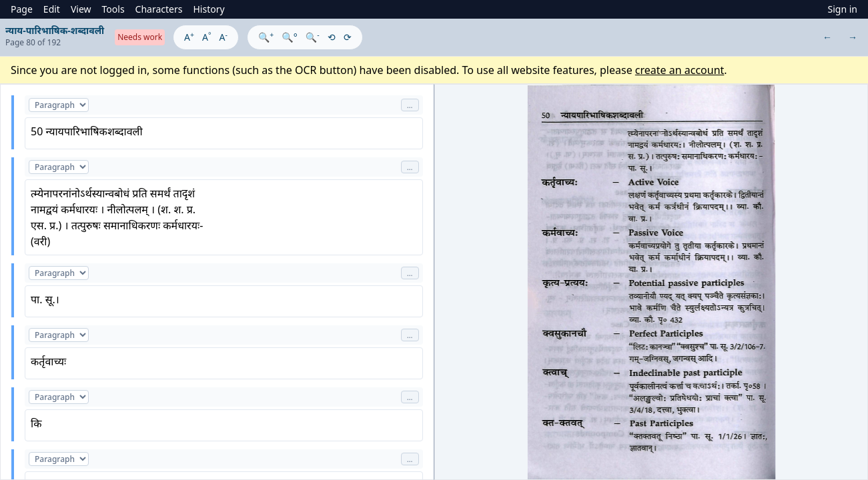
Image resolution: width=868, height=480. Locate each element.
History (208, 9)
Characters (159, 9)
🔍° (289, 37)
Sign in (843, 9)
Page (22, 9)
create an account (680, 70)
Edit (52, 9)
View (81, 9)
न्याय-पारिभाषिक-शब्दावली (55, 30)
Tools (113, 9)
